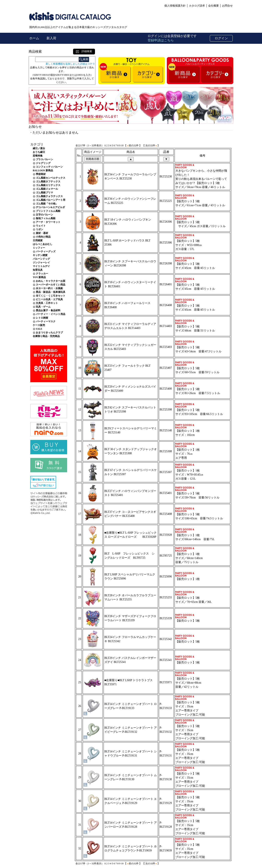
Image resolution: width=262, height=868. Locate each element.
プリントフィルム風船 (48, 211)
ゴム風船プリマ (44, 193)
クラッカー (42, 274)
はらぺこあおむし (43, 244)
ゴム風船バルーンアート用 (51, 200)
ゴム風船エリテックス (48, 185)
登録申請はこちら (161, 40)
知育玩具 (38, 270)
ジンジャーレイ (41, 263)
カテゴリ (37, 144)
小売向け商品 (43, 237)
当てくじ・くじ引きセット (51, 296)
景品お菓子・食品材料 (48, 310)
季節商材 (41, 174)
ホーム (35, 38)
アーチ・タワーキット (48, 222)
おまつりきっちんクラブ (49, 333)
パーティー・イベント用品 (51, 314)
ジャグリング (43, 163)
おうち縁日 (39, 152)
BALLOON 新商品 (43, 170)
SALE (39, 329)
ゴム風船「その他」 (47, 204)
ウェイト (41, 226)
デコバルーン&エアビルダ (50, 207)
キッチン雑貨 (40, 255)
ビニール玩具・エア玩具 (49, 299)
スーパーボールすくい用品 (51, 285)
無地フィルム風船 (46, 218)
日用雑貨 (38, 240)
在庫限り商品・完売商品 (46, 336)
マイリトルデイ (41, 266)
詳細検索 (84, 51)
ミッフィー (39, 248)
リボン (40, 229)
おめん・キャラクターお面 (51, 281)
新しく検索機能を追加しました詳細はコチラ (70, 64)
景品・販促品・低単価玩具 (51, 292)
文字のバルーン (44, 215)
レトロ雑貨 (42, 318)
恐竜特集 (38, 156)
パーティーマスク (46, 321)
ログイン (221, 38)
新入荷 (51, 38)
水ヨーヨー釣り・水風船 (49, 288)
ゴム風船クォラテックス (49, 196)
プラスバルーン (44, 159)
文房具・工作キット (47, 303)
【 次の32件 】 (151, 145)
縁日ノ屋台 (39, 148)
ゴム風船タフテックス (48, 181)
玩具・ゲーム (43, 307)
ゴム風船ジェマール (47, 189)
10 (122, 145)
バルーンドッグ (41, 259)
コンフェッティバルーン (49, 167)
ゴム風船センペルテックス (51, 178)
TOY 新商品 (39, 277)
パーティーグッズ (46, 251)
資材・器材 (42, 233)
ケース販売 (39, 325)
